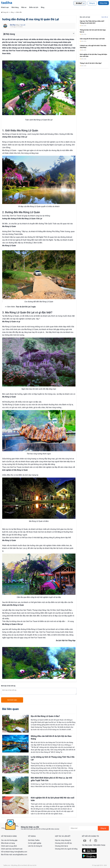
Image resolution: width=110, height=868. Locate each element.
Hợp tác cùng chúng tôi (63, 840)
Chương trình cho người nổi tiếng (66, 849)
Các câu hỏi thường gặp (9, 840)
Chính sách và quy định (9, 846)
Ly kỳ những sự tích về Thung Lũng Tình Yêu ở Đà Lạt (53, 758)
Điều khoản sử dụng (8, 843)
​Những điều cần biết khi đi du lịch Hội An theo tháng (51, 737)
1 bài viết (22, 25)
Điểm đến (83, 26)
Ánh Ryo (13, 25)
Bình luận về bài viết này (8, 686)
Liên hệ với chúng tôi (35, 846)
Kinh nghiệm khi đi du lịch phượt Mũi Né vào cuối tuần (53, 799)
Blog (43, 7)
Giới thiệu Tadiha (34, 840)
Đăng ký (92, 3)
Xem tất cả (105, 17)
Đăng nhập (103, 3)
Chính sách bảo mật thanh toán (12, 849)
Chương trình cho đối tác (63, 843)
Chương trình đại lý (61, 846)
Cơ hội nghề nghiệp (35, 843)
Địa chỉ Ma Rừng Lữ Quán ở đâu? (45, 716)
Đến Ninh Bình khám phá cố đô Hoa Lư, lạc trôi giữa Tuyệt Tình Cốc (51, 779)
